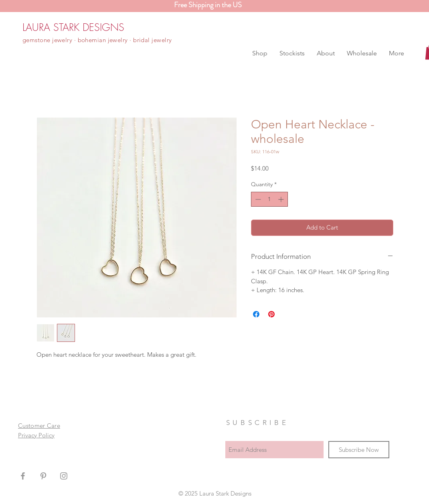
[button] (260, 53)
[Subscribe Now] (359, 450)
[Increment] (282, 199)
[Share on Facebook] (256, 314)
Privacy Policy (36, 435)
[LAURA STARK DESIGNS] (73, 27)
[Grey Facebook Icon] (23, 476)
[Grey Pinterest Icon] (43, 476)
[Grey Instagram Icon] (64, 476)
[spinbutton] (269, 199)
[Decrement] (257, 199)
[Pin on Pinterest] (271, 314)
